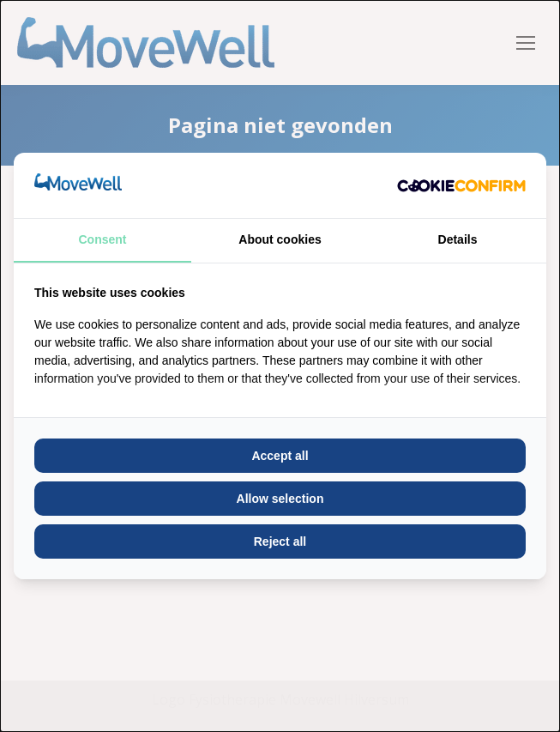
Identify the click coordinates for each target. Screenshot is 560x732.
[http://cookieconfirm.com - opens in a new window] (461, 185)
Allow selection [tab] (280, 499)
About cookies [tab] (280, 239)
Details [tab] (458, 239)
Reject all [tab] (280, 541)
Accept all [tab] (280, 456)
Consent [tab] (103, 239)
